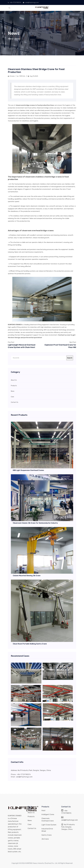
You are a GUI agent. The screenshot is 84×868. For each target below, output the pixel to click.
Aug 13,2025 (33, 76)
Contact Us (32, 828)
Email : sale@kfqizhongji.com (22, 777)
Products (31, 817)
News (18, 39)
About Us (31, 813)
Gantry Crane (46, 835)
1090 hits (21, 76)
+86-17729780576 (15, 3)
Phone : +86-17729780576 (21, 774)
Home (11, 39)
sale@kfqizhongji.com (31, 3)
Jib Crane (45, 839)
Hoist (43, 811)
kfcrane (11, 76)
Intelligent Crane (48, 814)
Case (29, 824)
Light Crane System (49, 825)
